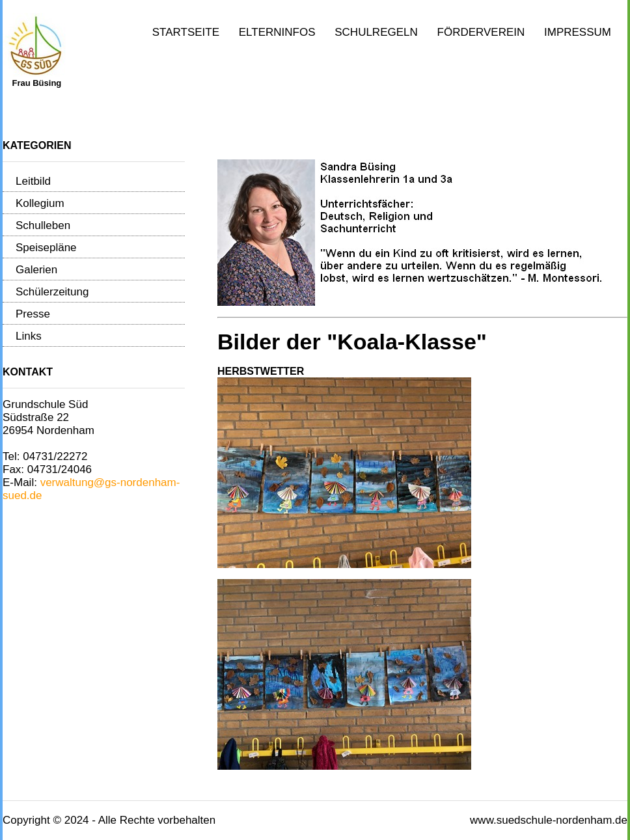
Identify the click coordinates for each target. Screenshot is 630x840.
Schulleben (43, 225)
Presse (33, 314)
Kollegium (40, 203)
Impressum (578, 32)
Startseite (186, 32)
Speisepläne (46, 248)
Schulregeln (376, 32)
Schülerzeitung (52, 292)
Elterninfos (277, 32)
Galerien (36, 270)
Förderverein (481, 32)
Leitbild (33, 181)
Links (29, 336)
